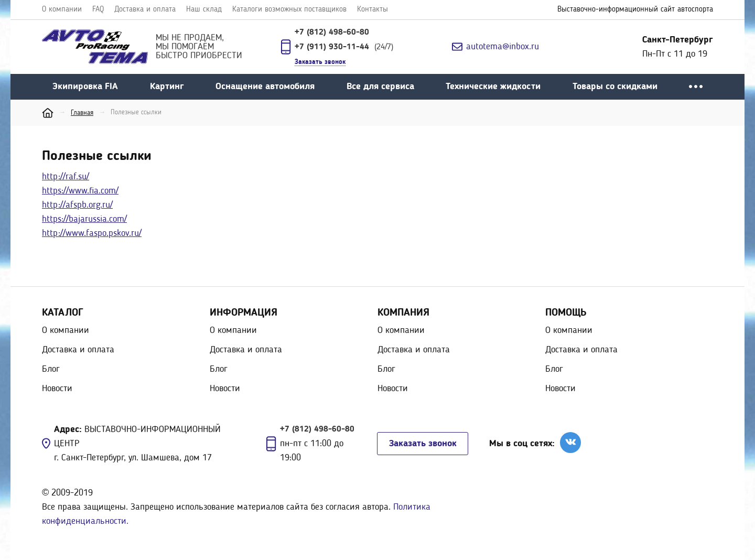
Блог (51, 369)
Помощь (566, 313)
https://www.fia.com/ (80, 191)
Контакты (373, 10)
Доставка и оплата (145, 10)
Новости (57, 389)
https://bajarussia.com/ (84, 219)
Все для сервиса (380, 87)
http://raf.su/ (66, 177)
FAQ (98, 10)
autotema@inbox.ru (503, 47)
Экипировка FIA (85, 87)
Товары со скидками (615, 87)
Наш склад (204, 10)
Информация (244, 313)
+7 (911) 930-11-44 (333, 47)
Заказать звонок (423, 444)
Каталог (63, 313)
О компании (62, 10)
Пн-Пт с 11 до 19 (678, 47)
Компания (403, 313)
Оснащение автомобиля (265, 87)
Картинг (167, 87)
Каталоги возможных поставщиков (289, 10)
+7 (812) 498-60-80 (332, 33)
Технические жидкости (493, 87)
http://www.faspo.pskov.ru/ (92, 233)
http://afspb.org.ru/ (77, 205)
